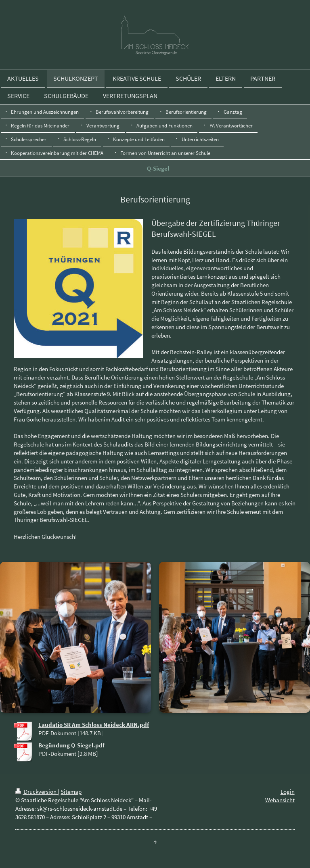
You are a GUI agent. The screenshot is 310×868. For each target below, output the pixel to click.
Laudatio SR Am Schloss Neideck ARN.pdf (94, 725)
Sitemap (71, 792)
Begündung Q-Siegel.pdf (71, 745)
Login (288, 792)
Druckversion (37, 792)
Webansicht (280, 800)
